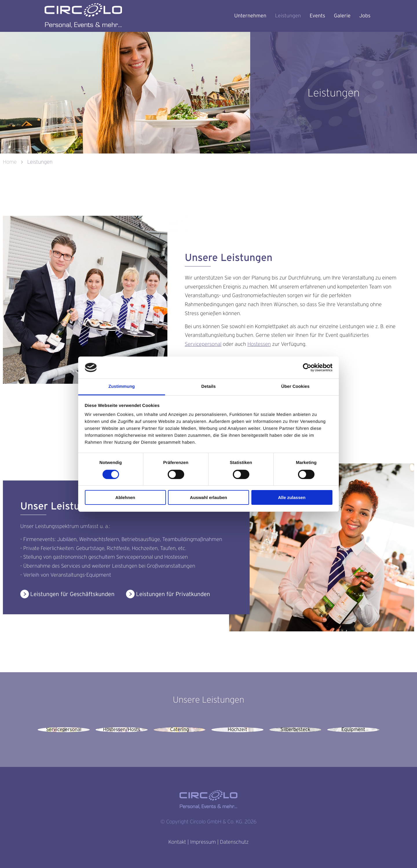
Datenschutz (234, 842)
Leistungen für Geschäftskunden (72, 594)
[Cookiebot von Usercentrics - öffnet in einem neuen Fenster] (307, 368)
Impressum (203, 842)
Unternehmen (250, 16)
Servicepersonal (203, 344)
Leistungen (288, 16)
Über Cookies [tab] (295, 387)
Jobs (365, 16)
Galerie (342, 16)
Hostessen (259, 344)
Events (317, 16)
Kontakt (177, 842)
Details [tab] (209, 387)
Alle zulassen (292, 497)
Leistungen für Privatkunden (173, 594)
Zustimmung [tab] (122, 387)
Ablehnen (125, 497)
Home (10, 162)
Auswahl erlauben (209, 497)
